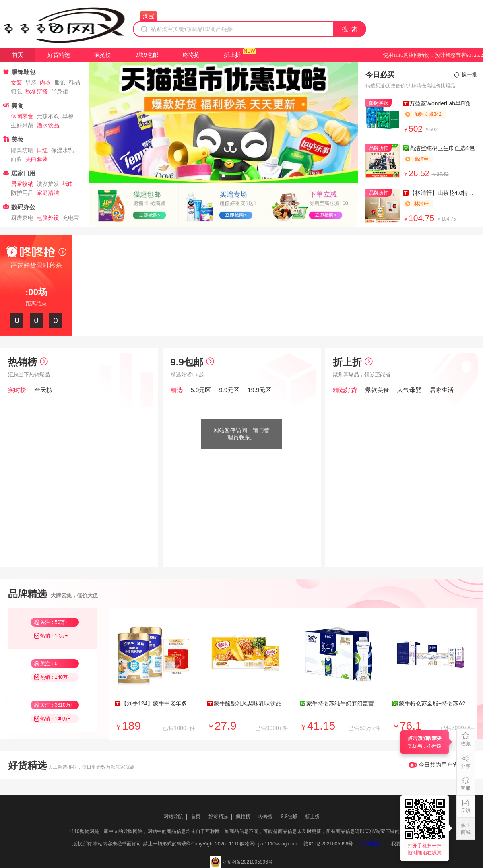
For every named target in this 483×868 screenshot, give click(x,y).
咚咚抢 (191, 55)
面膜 (17, 159)
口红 (42, 150)
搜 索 (350, 29)
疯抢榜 (103, 55)
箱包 (17, 91)
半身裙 (60, 91)
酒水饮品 (48, 125)
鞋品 (74, 82)
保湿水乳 (62, 150)
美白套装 (37, 159)
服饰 (60, 82)
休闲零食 (22, 116)
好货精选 (59, 55)
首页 (18, 55)
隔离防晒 (22, 150)
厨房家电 (22, 218)
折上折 (232, 55)
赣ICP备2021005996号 (328, 844)
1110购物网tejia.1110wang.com (263, 844)
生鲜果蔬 (22, 125)
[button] (223, 176)
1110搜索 (370, 844)
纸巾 (68, 184)
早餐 (68, 116)
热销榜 (28, 362)
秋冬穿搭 (37, 91)
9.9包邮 (192, 362)
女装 (17, 82)
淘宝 (149, 16)
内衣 (45, 82)
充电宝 (71, 218)
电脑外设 (48, 218)
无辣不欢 (48, 116)
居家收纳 (22, 184)
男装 (31, 82)
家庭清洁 (48, 193)
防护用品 (22, 193)
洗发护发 (48, 184)
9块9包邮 (147, 55)
